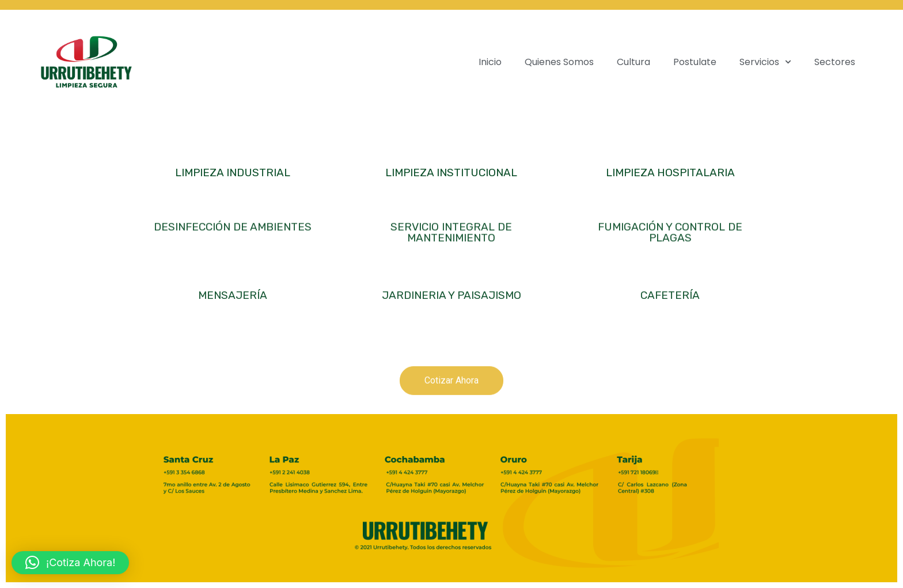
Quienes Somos (559, 62)
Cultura (633, 62)
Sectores (835, 62)
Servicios (765, 62)
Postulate (695, 62)
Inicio (490, 62)
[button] (70, 563)
